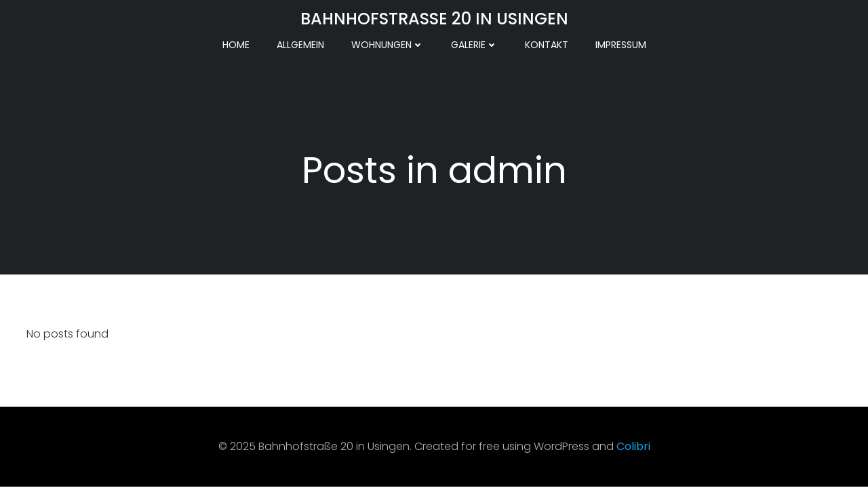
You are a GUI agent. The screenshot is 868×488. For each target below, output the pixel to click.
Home (236, 45)
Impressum (621, 45)
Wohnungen (388, 45)
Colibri (633, 446)
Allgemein (300, 45)
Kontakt (547, 45)
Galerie (474, 45)
